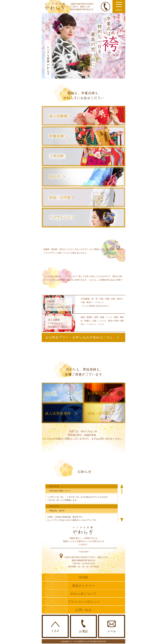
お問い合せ (83, 610)
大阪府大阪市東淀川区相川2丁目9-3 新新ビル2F (84, 557)
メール (112, 627)
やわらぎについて (84, 594)
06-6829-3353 (88, 563)
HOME (83, 577)
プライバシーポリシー (84, 602)
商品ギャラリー (84, 586)
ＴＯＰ (55, 627)
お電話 (83, 626)
